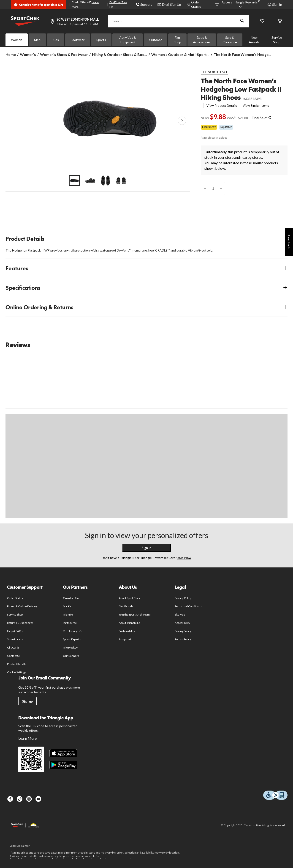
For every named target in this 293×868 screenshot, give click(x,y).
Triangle (68, 615)
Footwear (78, 40)
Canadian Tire (72, 598)
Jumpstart (125, 639)
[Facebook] (10, 799)
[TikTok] (20, 799)
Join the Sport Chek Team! (135, 615)
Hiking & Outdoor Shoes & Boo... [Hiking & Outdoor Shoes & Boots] (120, 54)
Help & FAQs (15, 631)
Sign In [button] (275, 4)
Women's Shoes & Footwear (64, 54)
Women (17, 40)
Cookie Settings (17, 672)
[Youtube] (38, 799)
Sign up (27, 701)
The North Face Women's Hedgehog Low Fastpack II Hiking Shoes (241, 89)
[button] (242, 21)
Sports (101, 40)
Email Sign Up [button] (169, 4)
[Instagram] (29, 799)
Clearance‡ (209, 127)
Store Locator (15, 639)
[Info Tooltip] (270, 118)
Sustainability (127, 631)
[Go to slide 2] (90, 181)
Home (11, 54)
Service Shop (277, 40)
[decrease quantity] (205, 189)
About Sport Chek (129, 598)
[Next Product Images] (182, 121)
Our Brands (126, 606)
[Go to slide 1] (74, 181)
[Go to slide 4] (121, 181)
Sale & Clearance (230, 40)
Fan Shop (177, 40)
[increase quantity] (221, 189)
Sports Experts (72, 639)
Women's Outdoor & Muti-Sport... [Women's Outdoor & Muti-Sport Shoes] (180, 54)
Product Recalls (17, 664)
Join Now (184, 558)
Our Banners (71, 656)
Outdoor (156, 40)
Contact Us (14, 656)
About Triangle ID (129, 623)
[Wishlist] (262, 21)
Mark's (67, 606)
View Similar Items (256, 105)
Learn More (27, 738)
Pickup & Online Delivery (22, 606)
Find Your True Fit (118, 4)
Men (37, 40)
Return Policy (183, 639)
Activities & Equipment (128, 40)
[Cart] (280, 21)
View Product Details (222, 105)
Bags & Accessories (202, 40)
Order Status (15, 598)
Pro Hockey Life (73, 631)
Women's (28, 54)
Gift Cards (13, 648)
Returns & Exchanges (20, 623)
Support (144, 4)
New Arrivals (254, 40)
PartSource (70, 623)
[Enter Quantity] (213, 189)
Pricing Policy (183, 631)
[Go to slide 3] (106, 181)
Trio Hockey (70, 648)
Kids (56, 40)
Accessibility (182, 623)
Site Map (180, 615)
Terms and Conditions (188, 606)
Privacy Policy (183, 598)
